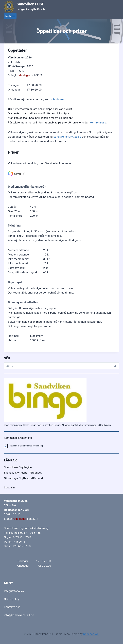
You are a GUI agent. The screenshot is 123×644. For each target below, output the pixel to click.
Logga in (9, 487)
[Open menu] (10, 16)
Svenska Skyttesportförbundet (23, 473)
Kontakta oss (12, 607)
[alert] (61, 446)
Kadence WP (91, 634)
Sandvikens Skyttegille (67, 137)
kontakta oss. (57, 99)
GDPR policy (12, 599)
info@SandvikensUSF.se (19, 615)
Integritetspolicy (14, 591)
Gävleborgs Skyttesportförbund (23, 478)
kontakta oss (98, 122)
